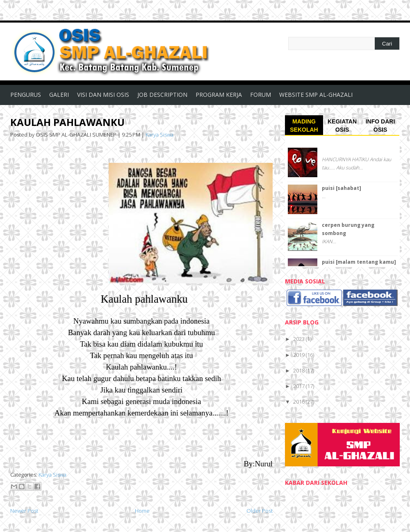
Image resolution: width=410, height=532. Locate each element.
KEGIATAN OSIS (342, 126)
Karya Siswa (159, 135)
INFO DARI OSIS (380, 126)
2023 (300, 339)
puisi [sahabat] (342, 188)
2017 (300, 386)
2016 (300, 402)
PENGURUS (26, 95)
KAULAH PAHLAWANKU (67, 122)
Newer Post (24, 511)
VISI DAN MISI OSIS (103, 95)
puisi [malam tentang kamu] (359, 262)
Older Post (260, 511)
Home (142, 511)
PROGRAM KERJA (219, 95)
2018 (300, 370)
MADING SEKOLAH (304, 126)
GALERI (59, 95)
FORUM (261, 95)
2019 (300, 355)
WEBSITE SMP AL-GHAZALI (316, 95)
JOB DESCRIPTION (162, 95)
